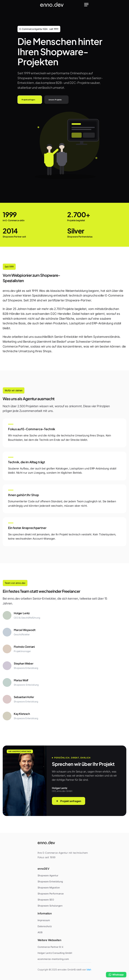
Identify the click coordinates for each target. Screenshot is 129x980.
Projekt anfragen (69, 801)
